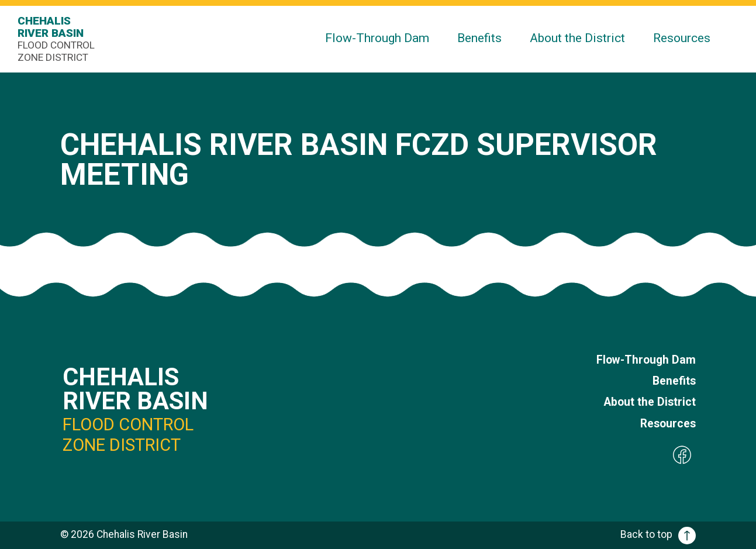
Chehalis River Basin (58, 39)
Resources (682, 38)
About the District (577, 38)
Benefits (479, 38)
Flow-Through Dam (377, 38)
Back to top (658, 534)
